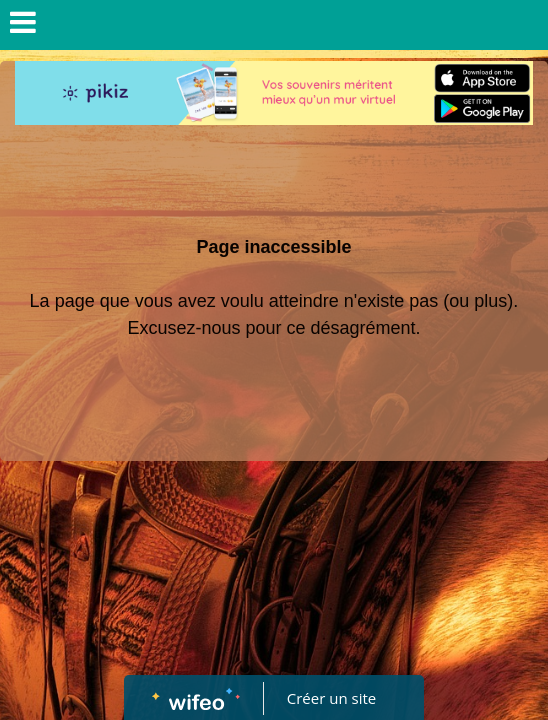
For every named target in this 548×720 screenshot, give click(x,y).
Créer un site (331, 698)
